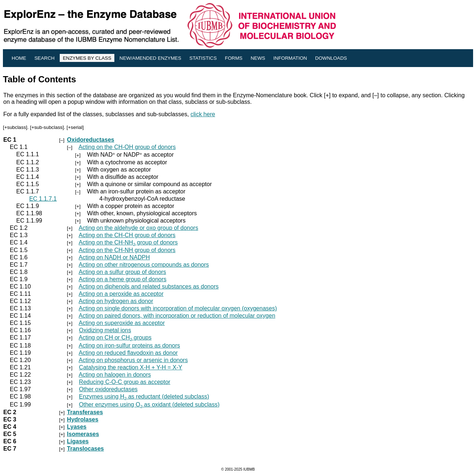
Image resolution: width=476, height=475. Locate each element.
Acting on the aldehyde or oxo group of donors (138, 228)
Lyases (77, 427)
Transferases (85, 412)
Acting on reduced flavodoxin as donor (128, 353)
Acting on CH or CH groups (115, 337)
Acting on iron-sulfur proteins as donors (129, 346)
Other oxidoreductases (108, 389)
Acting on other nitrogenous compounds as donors (144, 265)
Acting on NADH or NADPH (114, 257)
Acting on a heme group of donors (123, 279)
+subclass (15, 127)
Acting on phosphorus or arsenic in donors (133, 360)
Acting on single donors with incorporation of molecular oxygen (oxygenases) (178, 308)
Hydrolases (83, 419)
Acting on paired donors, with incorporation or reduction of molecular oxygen (177, 316)
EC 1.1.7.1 (43, 199)
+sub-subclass (47, 127)
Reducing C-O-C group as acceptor (125, 382)
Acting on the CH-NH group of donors (128, 242)
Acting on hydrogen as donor (116, 301)
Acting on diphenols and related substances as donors (149, 286)
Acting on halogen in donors (115, 375)
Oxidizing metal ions (105, 330)
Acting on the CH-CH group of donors (127, 235)
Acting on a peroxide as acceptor (121, 294)
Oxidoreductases (91, 140)
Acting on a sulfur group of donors (122, 272)
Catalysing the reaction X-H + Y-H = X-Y (131, 367)
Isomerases (83, 434)
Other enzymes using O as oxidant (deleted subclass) (149, 405)
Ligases (78, 441)
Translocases (85, 449)
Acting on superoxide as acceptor (122, 323)
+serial (75, 127)
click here (203, 114)
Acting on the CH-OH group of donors (127, 147)
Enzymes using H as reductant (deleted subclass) (144, 397)
